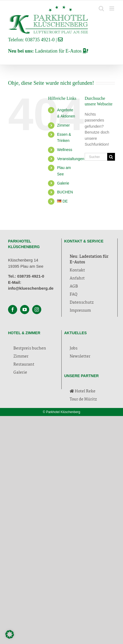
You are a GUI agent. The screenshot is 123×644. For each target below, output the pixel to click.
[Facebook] (13, 310)
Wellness (65, 150)
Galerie (63, 183)
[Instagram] (37, 310)
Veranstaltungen (71, 159)
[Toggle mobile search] (101, 8)
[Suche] (111, 157)
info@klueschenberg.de (31, 288)
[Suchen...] (96, 157)
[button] (10, 634)
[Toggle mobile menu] (112, 8)
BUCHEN (65, 192)
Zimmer (63, 125)
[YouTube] (25, 310)
